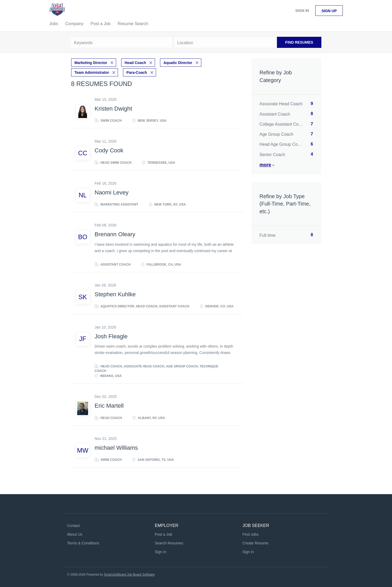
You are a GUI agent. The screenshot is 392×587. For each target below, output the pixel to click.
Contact (74, 525)
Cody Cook (109, 150)
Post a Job (163, 534)
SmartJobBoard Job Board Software (129, 574)
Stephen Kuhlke (115, 294)
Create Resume (256, 543)
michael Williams (116, 447)
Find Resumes (299, 42)
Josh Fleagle (111, 336)
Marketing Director (91, 62)
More (265, 165)
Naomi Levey (112, 192)
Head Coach (135, 62)
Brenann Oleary (115, 234)
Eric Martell (109, 405)
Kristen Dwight (113, 108)
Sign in (302, 11)
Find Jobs (251, 534)
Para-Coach (137, 72)
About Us (75, 534)
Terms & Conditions (83, 543)
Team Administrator (92, 72)
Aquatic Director (178, 62)
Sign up (329, 11)
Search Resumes (169, 543)
